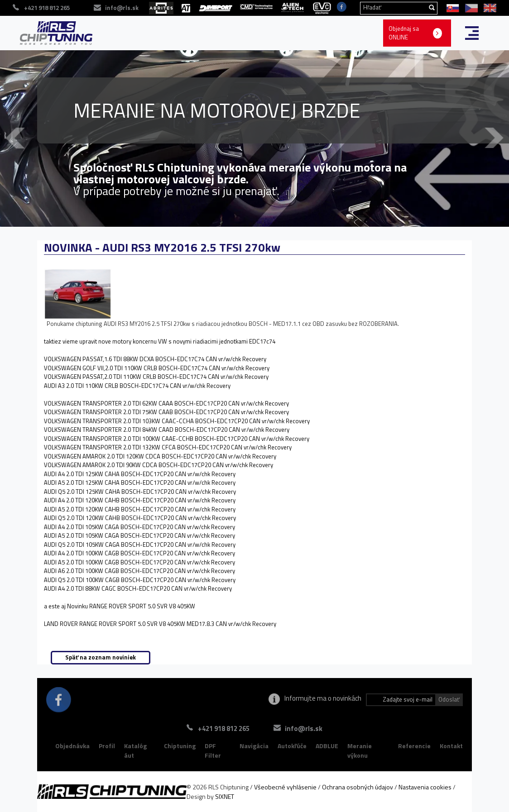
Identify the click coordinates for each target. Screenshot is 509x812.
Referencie (414, 746)
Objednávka (72, 746)
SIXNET (225, 796)
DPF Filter (213, 751)
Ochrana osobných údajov (358, 787)
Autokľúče (292, 746)
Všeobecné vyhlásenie (285, 787)
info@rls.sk (304, 728)
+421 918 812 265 (224, 728)
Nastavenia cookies (425, 787)
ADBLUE (327, 746)
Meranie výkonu (360, 751)
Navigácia (254, 746)
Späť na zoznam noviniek (101, 657)
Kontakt (451, 746)
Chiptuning (180, 746)
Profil (107, 746)
